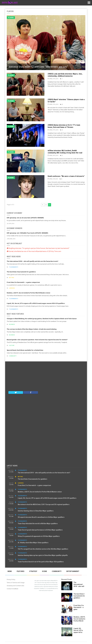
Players (11, 18)
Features (21, 571)
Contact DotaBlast (12, 589)
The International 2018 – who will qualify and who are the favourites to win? (33, 261)
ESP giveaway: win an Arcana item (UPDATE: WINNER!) (25, 218)
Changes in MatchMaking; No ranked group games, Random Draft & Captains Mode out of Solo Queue (42, 319)
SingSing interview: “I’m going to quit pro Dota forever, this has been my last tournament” (38, 248)
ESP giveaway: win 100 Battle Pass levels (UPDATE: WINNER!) (27, 233)
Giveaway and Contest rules (15, 586)
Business (12, 324)
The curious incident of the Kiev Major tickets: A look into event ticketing (32, 329)
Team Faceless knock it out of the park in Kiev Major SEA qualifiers (41, 562)
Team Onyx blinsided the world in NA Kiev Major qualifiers (38, 524)
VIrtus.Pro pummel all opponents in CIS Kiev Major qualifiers (39, 536)
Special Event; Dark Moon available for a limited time (25, 350)
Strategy (33, 571)
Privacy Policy (11, 579)
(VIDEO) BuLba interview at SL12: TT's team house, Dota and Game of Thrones (64, 126)
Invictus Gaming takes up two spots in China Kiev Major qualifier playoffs (43, 555)
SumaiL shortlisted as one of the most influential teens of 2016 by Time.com (34, 251)
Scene (44, 571)
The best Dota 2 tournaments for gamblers (21, 272)
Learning (12, 288)
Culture (12, 345)
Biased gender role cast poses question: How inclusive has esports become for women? (37, 340)
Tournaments (14, 267)
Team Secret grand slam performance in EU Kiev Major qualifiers (40, 530)
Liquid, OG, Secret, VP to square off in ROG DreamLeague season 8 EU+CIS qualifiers (36, 303)
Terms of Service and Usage (16, 583)
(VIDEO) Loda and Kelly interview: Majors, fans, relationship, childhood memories (65, 75)
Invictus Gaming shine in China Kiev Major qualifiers (36, 511)
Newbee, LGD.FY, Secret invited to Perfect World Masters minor (29, 293)
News (10, 571)
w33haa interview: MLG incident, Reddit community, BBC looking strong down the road (65, 152)
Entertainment (73, 571)
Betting (12, 278)
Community (13, 356)
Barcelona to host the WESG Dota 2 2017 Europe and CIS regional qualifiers (44, 504)
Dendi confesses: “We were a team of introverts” (66, 176)
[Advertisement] (46, 377)
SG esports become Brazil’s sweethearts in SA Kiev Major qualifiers (41, 517)
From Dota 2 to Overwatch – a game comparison (23, 282)
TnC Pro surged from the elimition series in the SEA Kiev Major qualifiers (43, 549)
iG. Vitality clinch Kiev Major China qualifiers (33, 543)
